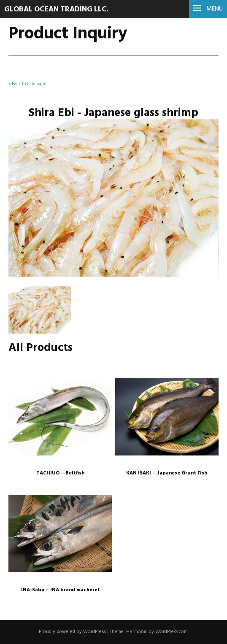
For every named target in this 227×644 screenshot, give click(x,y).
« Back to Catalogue (27, 84)
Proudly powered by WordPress (72, 632)
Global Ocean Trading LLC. (56, 9)
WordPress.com (172, 632)
